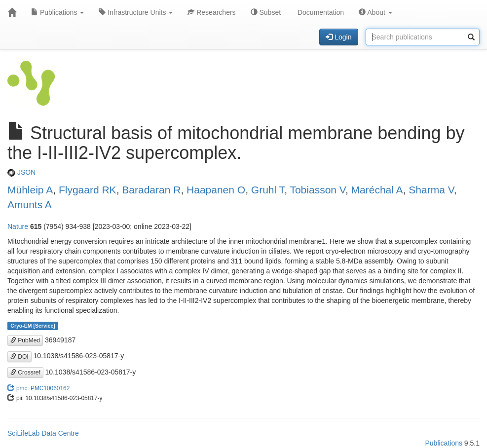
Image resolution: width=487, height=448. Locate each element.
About (375, 12)
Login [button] (338, 37)
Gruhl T (268, 190)
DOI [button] (19, 357)
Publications (57, 12)
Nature (18, 226)
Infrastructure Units (136, 12)
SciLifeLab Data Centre (43, 433)
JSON (21, 172)
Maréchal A (377, 190)
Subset (266, 12)
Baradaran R (151, 190)
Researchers (211, 12)
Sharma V (431, 190)
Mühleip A (30, 190)
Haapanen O (216, 190)
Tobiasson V (317, 190)
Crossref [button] (25, 373)
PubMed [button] (25, 340)
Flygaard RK (88, 190)
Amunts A (30, 205)
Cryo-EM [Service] (33, 326)
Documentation (320, 12)
